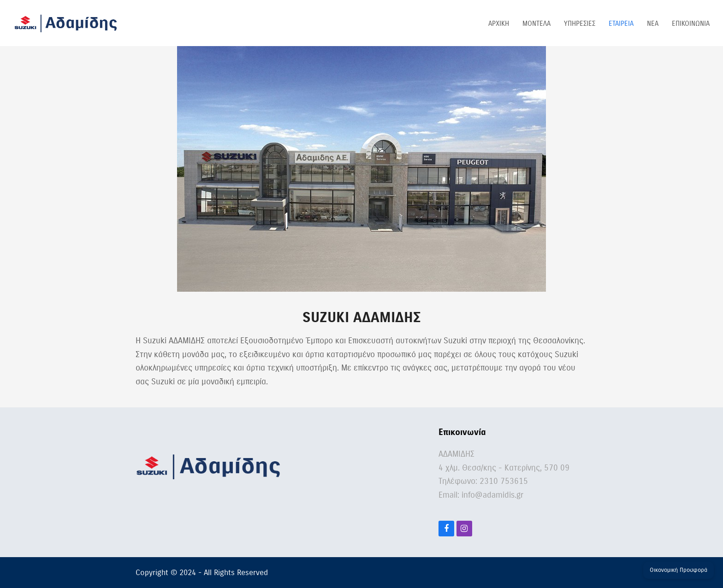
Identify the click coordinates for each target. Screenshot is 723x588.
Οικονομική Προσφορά (679, 570)
